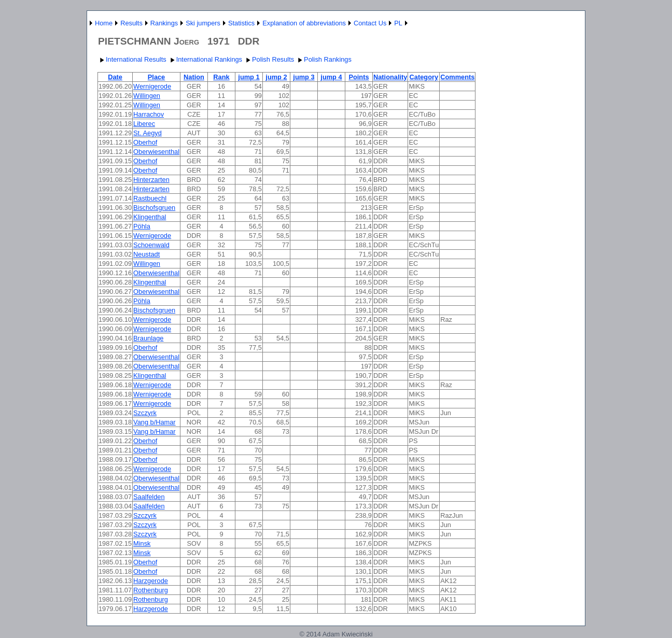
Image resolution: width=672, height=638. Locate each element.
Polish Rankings (324, 59)
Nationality (390, 77)
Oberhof (145, 142)
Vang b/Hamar (155, 422)
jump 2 (276, 77)
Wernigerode (152, 86)
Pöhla (142, 226)
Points (359, 77)
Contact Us (370, 23)
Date (115, 77)
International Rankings (205, 59)
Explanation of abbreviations (304, 23)
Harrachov (149, 114)
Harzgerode (151, 581)
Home (104, 23)
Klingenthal (150, 217)
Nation (194, 77)
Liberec (144, 124)
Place (156, 77)
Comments (457, 77)
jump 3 (304, 77)
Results (131, 23)
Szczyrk (145, 413)
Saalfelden (149, 497)
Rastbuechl (150, 198)
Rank (221, 77)
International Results (132, 59)
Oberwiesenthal (156, 152)
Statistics (241, 23)
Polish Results (269, 59)
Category (424, 77)
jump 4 (331, 77)
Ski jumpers (203, 23)
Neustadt (146, 254)
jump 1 (249, 77)
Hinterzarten (151, 180)
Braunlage (148, 338)
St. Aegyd (148, 133)
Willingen (147, 96)
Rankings (164, 23)
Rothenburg (151, 590)
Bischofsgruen (154, 208)
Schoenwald (151, 245)
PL (398, 23)
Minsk (142, 543)
